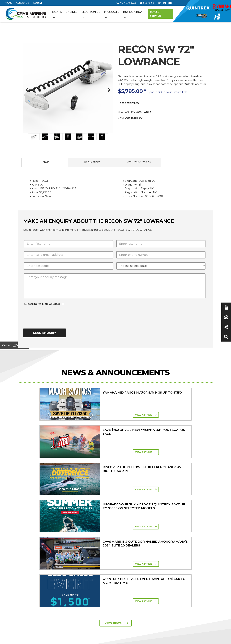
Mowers (163, 527)
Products (112, 12)
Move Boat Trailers (113, 540)
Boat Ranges (115, 517)
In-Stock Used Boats (114, 548)
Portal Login (81, 539)
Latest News (193, 539)
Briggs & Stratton (168, 558)
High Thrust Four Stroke (140, 558)
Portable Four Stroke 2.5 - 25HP (142, 535)
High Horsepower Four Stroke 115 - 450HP (143, 550)
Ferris (161, 562)
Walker (162, 566)
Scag (161, 570)
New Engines (166, 544)
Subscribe (26, 567)
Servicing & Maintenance (193, 533)
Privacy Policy (185, 640)
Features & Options (138, 162)
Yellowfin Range (111, 532)
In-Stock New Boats (114, 544)
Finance (191, 543)
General (82, 517)
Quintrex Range (111, 527)
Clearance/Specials (169, 531)
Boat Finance (194, 527)
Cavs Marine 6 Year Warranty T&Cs (85, 529)
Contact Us (22, 3)
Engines (72, 12)
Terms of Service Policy (156, 640)
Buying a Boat (133, 12)
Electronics (91, 12)
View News (116, 474)
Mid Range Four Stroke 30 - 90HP (139, 543)
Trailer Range (165, 539)
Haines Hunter (111, 536)
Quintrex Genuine (168, 535)
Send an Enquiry (130, 103)
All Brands (164, 549)
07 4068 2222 (126, 3)
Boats (57, 12)
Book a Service (155, 14)
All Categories (166, 523)
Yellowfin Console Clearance (112, 554)
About (8, 3)
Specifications (91, 162)
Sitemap (205, 640)
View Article (62, 415)
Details (45, 162)
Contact (79, 534)
